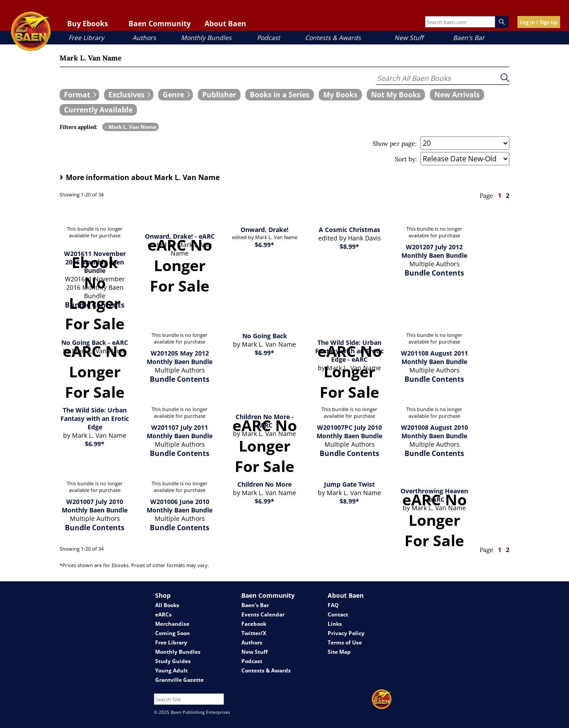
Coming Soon (172, 633)
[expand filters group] (79, 95)
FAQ (333, 605)
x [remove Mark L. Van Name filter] (106, 127)
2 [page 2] (508, 195)
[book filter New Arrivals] (457, 95)
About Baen (225, 24)
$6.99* (264, 245)
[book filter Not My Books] (396, 95)
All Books (167, 605)
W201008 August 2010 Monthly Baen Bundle (435, 432)
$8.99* (349, 246)
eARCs (163, 614)
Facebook (254, 624)
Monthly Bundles (206, 38)
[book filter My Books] (340, 95)
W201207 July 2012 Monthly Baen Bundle (434, 251)
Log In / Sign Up (539, 22)
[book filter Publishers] (219, 95)
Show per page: (395, 144)
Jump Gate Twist (349, 484)
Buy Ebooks (88, 24)
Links (335, 624)
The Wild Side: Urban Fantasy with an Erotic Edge (95, 418)
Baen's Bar (469, 38)
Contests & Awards (333, 38)
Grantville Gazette (179, 680)
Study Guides (173, 661)
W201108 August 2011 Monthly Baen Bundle (435, 357)
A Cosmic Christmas (349, 230)
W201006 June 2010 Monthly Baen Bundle (180, 506)
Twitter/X (254, 633)
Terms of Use (345, 642)
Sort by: (406, 159)
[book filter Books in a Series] (280, 95)
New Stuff (409, 38)
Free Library (86, 38)
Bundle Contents (434, 273)
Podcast (268, 38)
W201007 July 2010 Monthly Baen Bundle (95, 506)
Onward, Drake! (264, 230)
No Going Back (265, 336)
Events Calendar (263, 614)
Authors (144, 38)
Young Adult (171, 670)
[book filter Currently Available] (98, 110)
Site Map (339, 652)
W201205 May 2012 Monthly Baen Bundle (180, 357)
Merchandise (172, 624)
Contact (338, 614)
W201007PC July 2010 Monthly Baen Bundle (349, 432)
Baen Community (160, 24)
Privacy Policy (346, 633)
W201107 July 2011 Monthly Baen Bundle (180, 432)
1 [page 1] (500, 195)
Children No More (264, 484)
